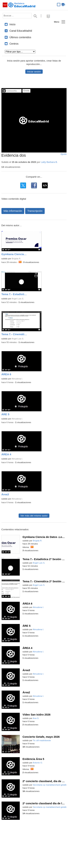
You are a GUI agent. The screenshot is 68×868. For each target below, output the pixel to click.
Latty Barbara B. (49, 162)
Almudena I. (17, 379)
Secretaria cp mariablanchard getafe (50, 785)
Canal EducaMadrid (21, 31)
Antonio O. (38, 763)
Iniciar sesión (34, 72)
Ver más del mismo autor (34, 516)
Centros (14, 44)
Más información (13, 211)
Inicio (12, 24)
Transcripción (35, 211)
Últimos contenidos (20, 37)
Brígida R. (16, 259)
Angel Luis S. (18, 299)
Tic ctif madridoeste (42, 740)
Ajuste (63, 154)
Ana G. (36, 718)
